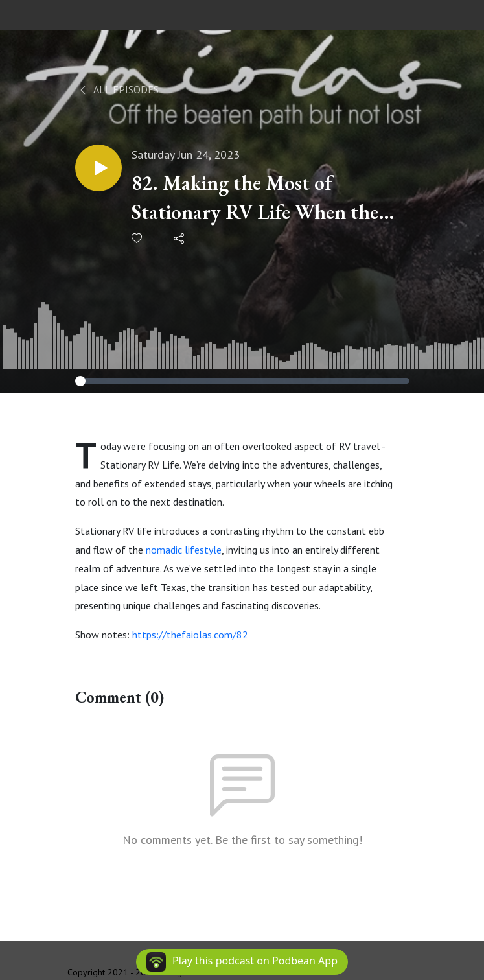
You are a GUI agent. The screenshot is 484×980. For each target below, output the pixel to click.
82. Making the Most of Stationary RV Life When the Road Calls (255, 198)
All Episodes (118, 89)
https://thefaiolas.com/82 (190, 635)
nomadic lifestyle (184, 550)
